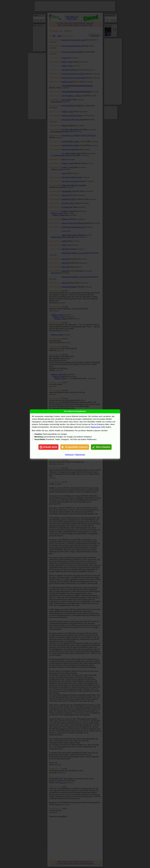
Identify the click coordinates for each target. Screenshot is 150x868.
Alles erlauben (101, 447)
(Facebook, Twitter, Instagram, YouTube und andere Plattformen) (65, 439)
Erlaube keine (48, 447)
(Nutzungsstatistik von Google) (51, 434)
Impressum (69, 455)
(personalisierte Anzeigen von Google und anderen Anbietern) (63, 437)
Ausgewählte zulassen (75, 447)
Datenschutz (96, 427)
